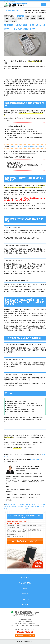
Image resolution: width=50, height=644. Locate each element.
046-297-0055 (35, 459)
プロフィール (25, 599)
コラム (20, 16)
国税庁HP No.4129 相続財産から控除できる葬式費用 (27, 146)
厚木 (27, 16)
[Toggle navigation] (44, 5)
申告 (7, 19)
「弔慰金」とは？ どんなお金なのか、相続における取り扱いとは (35, 507)
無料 (39, 16)
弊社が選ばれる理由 (25, 583)
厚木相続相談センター (18, 4)
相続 (13, 19)
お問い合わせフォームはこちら (25, 541)
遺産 (7, 21)
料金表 (25, 588)
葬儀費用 (41, 19)
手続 (33, 16)
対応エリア (25, 594)
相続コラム (25, 605)
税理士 (33, 19)
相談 (26, 19)
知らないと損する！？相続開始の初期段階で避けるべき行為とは (14, 507)
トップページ (25, 577)
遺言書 (14, 21)
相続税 (20, 19)
